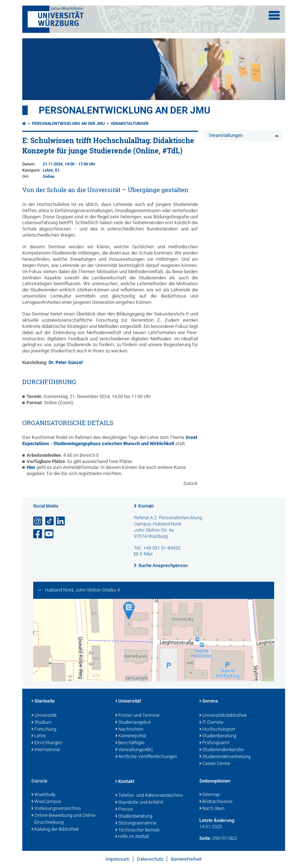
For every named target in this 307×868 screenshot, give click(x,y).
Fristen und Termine (137, 716)
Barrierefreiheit (186, 859)
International (46, 750)
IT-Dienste (211, 723)
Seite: (205, 838)
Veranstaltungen (130, 124)
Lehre (39, 736)
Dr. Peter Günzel (66, 362)
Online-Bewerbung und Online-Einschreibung (64, 819)
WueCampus (46, 802)
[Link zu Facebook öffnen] (38, 534)
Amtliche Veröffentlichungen (146, 757)
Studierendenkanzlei (222, 750)
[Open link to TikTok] (50, 521)
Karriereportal (131, 736)
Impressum (117, 859)
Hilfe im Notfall (132, 837)
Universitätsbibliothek (223, 716)
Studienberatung (218, 736)
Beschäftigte (130, 743)
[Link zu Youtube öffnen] (50, 534)
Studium (42, 723)
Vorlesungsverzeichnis (56, 809)
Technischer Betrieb (137, 830)
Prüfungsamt (214, 743)
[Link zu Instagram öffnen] (38, 521)
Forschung (44, 730)
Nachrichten (129, 730)
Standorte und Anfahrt (139, 803)
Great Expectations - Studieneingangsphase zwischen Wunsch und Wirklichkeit (110, 440)
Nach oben (212, 809)
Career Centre (215, 764)
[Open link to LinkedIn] (61, 521)
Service (209, 701)
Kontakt (146, 506)
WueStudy (43, 795)
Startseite (43, 701)
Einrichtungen (47, 743)
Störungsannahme (136, 823)
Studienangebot (133, 723)
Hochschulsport (217, 730)
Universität (44, 716)
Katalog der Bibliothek (55, 830)
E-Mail (146, 554)
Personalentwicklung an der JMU (124, 110)
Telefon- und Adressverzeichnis (149, 796)
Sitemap (210, 795)
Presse (124, 810)
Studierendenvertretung (225, 757)
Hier (32, 467)
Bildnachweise (216, 802)
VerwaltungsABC (134, 750)
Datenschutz (150, 859)
